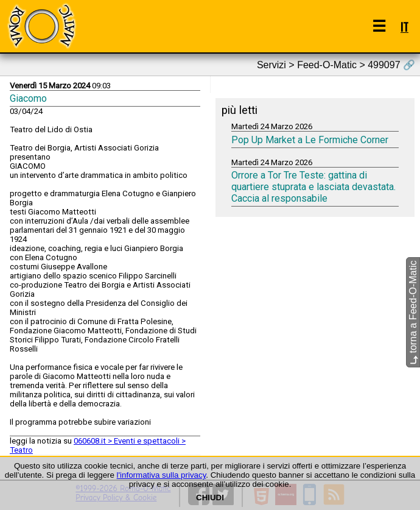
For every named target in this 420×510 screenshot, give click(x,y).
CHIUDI (210, 498)
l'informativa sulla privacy (162, 475)
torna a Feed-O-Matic (413, 312)
